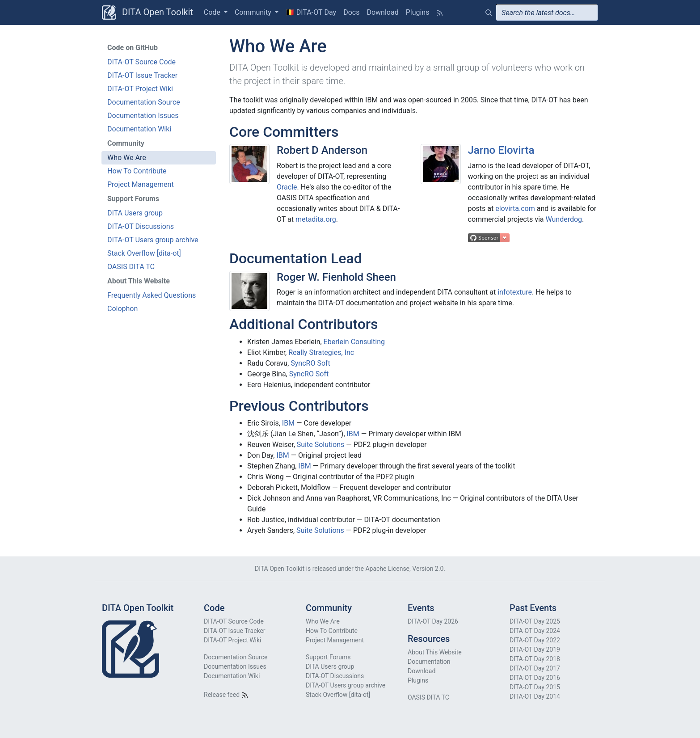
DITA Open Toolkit (148, 13)
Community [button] (254, 12)
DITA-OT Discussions (141, 226)
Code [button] (213, 12)
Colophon (122, 309)
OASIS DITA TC (131, 267)
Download (382, 12)
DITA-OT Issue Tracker (142, 75)
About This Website (435, 652)
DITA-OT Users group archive (153, 240)
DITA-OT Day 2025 (535, 621)
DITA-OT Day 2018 (535, 659)
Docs (351, 12)
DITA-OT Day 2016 (535, 678)
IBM (288, 423)
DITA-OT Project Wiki (140, 89)
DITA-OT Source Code (141, 62)
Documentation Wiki (139, 129)
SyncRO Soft (310, 363)
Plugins (418, 12)
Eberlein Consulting (354, 342)
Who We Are (127, 158)
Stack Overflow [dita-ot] (144, 253)
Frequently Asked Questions (152, 295)
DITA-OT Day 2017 (535, 668)
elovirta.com (515, 209)
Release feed (226, 695)
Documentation (429, 662)
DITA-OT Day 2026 (433, 621)
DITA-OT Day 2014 (535, 696)
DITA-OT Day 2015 (535, 687)
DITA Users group (135, 213)
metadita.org (316, 219)
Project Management (141, 184)
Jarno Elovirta (501, 150)
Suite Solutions (321, 445)
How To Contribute (137, 171)
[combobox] (547, 13)
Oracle (287, 187)
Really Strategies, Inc (321, 352)
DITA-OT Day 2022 (535, 640)
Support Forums (328, 657)
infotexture (515, 292)
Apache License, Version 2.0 (404, 569)
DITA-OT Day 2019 (535, 649)
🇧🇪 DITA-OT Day (311, 12)
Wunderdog (564, 219)
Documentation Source (144, 102)
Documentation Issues (143, 116)
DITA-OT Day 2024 (535, 631)
